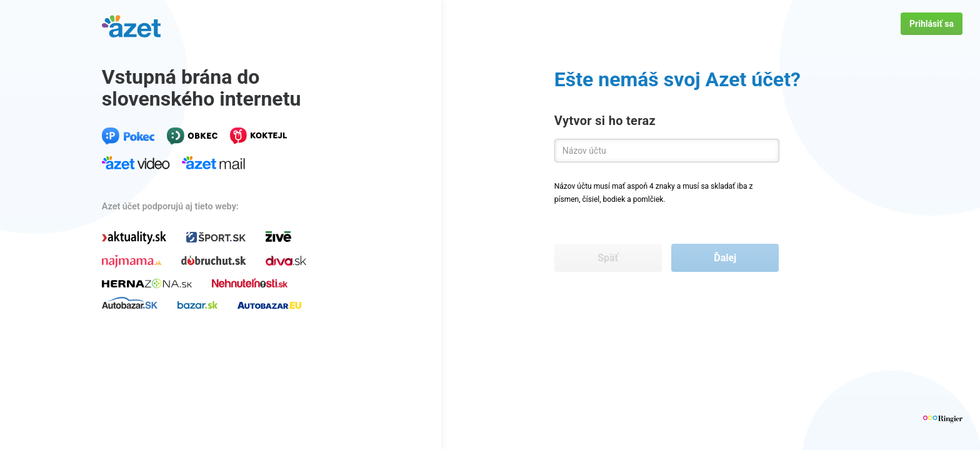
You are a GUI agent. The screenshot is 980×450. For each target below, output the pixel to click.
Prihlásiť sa (932, 24)
